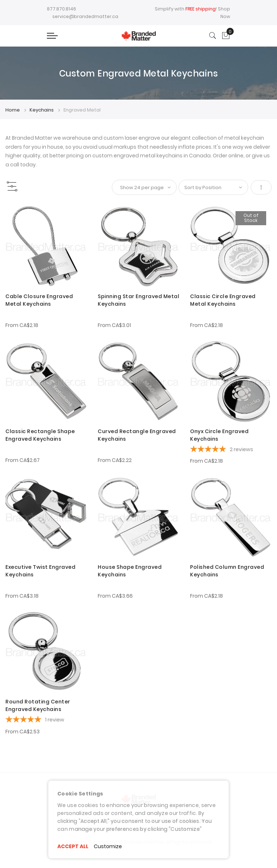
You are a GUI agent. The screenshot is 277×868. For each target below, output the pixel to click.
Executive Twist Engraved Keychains (40, 571)
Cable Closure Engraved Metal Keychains (39, 300)
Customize (108, 846)
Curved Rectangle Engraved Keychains (137, 435)
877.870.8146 (61, 9)
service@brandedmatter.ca (85, 16)
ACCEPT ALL (73, 846)
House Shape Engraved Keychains (130, 571)
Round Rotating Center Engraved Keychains (38, 705)
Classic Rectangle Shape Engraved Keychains (40, 435)
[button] (15, 214)
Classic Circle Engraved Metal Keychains (223, 300)
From (22, 325)
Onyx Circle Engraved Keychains (219, 435)
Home (13, 110)
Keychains (42, 110)
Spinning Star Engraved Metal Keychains (138, 300)
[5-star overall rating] (231, 450)
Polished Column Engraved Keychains (227, 571)
